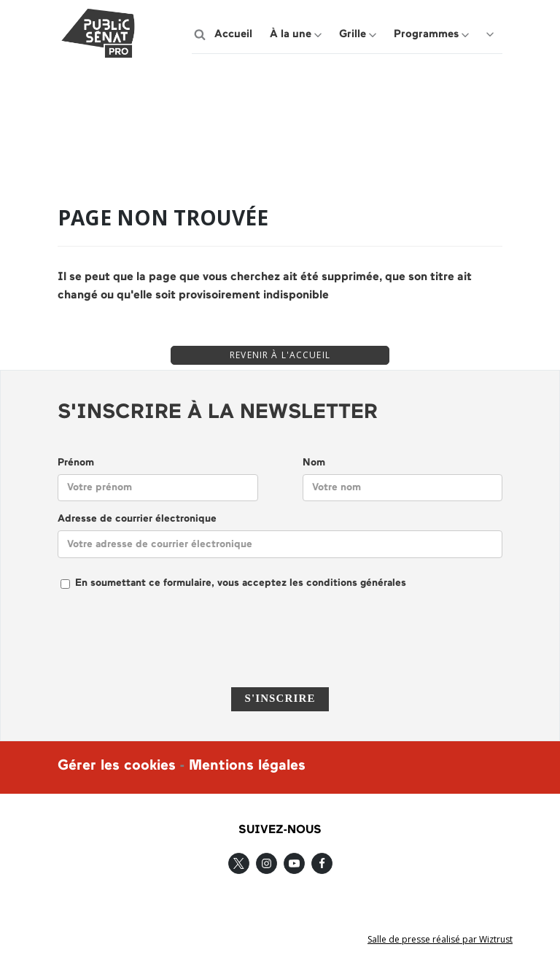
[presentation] (280, 648)
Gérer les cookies (117, 766)
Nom (314, 463)
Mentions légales (247, 766)
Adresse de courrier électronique (137, 519)
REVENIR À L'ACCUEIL (280, 355)
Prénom (76, 463)
